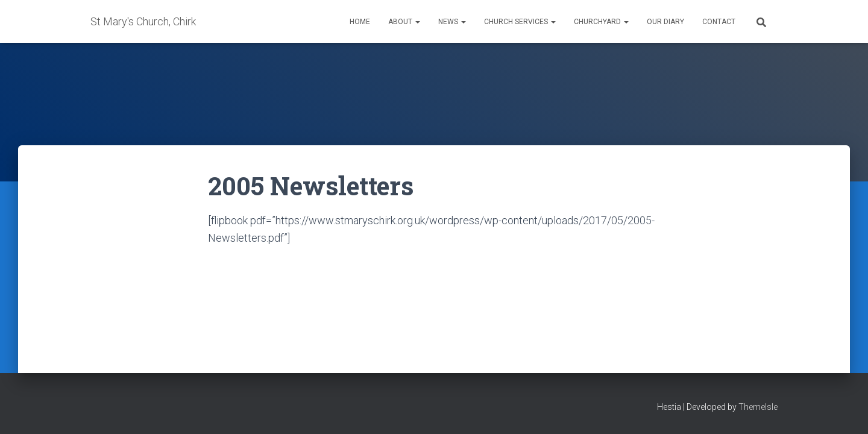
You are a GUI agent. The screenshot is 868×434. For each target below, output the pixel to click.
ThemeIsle (758, 407)
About (404, 22)
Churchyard (601, 22)
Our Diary (665, 22)
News (452, 22)
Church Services (520, 22)
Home (360, 22)
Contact (719, 22)
